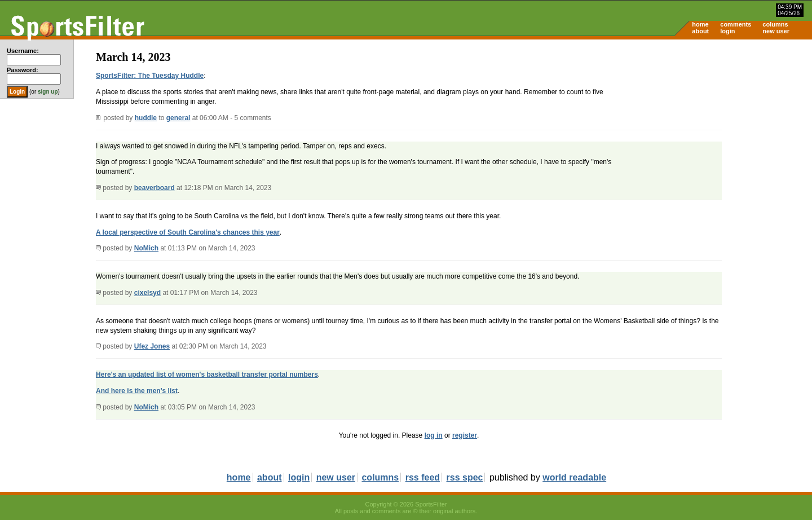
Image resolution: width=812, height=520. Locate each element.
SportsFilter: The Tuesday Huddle (150, 76)
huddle (146, 118)
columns (775, 24)
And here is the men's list (137, 391)
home (700, 24)
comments (736, 24)
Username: (23, 51)
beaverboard (155, 188)
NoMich (146, 248)
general (178, 118)
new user (776, 31)
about (700, 31)
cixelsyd (147, 293)
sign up (48, 92)
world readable (574, 477)
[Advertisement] (716, 127)
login (727, 31)
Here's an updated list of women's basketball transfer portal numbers (207, 374)
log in (434, 435)
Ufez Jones (152, 346)
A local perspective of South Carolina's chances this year (188, 232)
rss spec (465, 477)
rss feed (423, 477)
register (465, 435)
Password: (23, 70)
